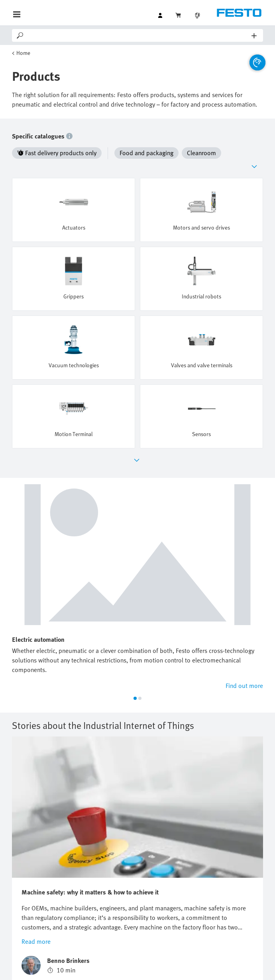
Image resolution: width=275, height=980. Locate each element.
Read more (36, 781)
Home (23, 53)
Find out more (244, 525)
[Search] (138, 35)
